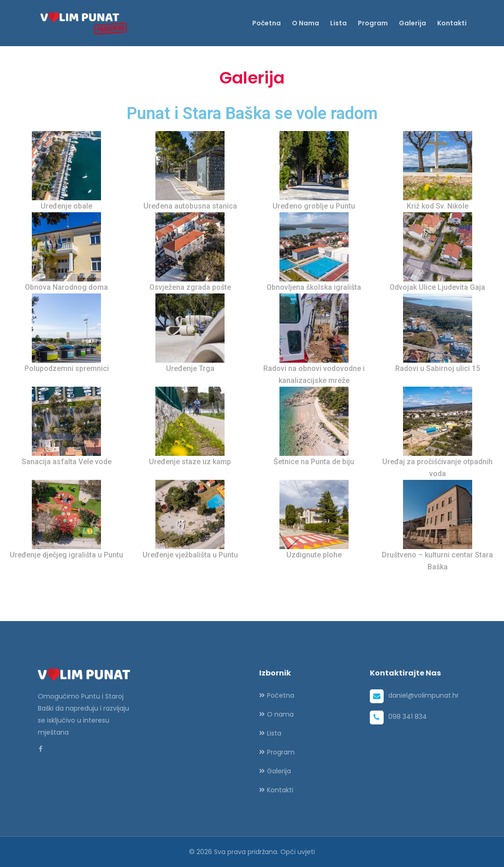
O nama (305, 23)
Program (373, 23)
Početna (267, 23)
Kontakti (452, 23)
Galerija (412, 23)
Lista (338, 23)
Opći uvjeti (298, 852)
